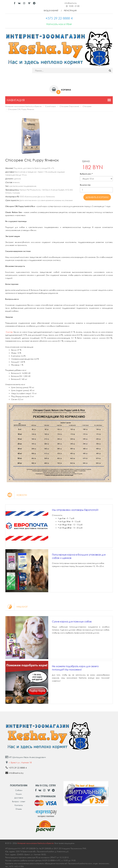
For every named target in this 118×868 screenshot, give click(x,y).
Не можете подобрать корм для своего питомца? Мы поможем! (75, 668)
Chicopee (87, 106)
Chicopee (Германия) (69, 106)
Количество (85, 185)
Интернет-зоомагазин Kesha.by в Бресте (23, 106)
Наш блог (16, 607)
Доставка (19, 798)
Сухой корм (51, 106)
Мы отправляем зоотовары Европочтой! (75, 510)
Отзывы (19, 809)
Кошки (19, 794)
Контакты (19, 805)
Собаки (19, 790)
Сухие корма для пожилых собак (72, 622)
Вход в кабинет (51, 11)
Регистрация (70, 11)
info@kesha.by (71, 3)
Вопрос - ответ (19, 801)
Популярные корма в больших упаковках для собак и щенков (79, 556)
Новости (16, 495)
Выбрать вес (86, 174)
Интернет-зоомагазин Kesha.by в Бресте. (36, 843)
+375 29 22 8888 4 (18, 768)
